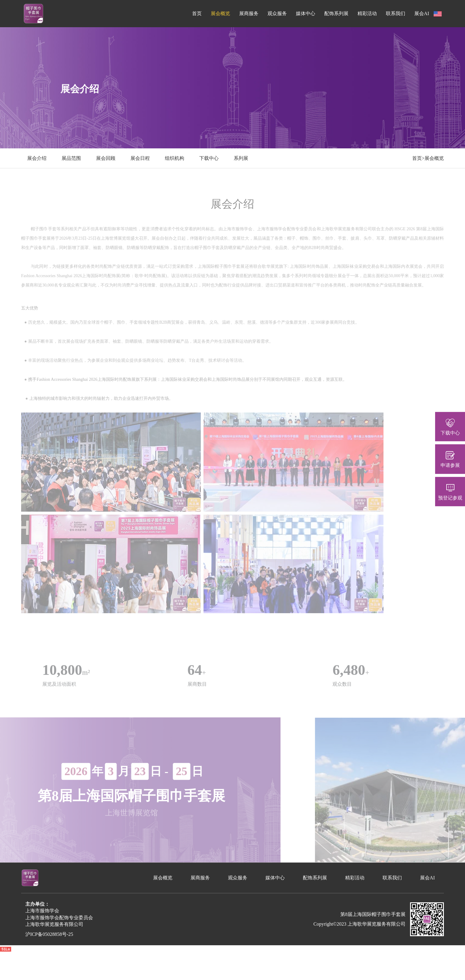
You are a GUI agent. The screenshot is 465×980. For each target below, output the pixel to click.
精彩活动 (367, 13)
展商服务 (249, 13)
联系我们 (396, 13)
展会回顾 (106, 158)
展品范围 (71, 158)
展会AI (422, 13)
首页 (197, 13)
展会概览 (220, 13)
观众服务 (277, 13)
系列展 (241, 158)
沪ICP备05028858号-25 (49, 934)
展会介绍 (37, 158)
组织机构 (175, 158)
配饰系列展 (336, 13)
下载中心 (209, 158)
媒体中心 (306, 13)
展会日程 (140, 158)
